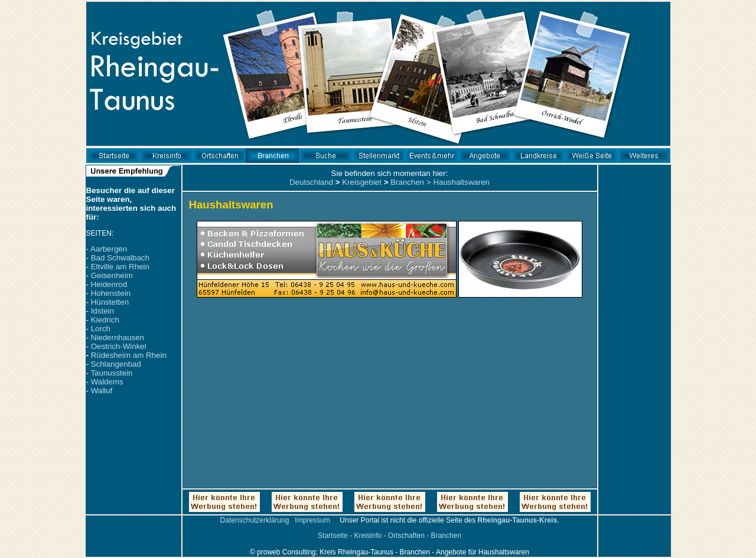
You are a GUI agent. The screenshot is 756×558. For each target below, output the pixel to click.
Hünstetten (110, 302)
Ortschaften (406, 536)
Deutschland (311, 182)
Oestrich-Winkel (119, 346)
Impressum (312, 520)
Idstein (102, 311)
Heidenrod (109, 284)
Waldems (107, 382)
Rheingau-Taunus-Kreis (517, 520)
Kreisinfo (368, 536)
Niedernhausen (118, 337)
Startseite (333, 536)
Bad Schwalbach (120, 258)
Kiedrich (105, 320)
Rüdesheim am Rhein (129, 355)
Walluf (102, 391)
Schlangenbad (116, 364)
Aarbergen (109, 249)
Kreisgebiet (362, 182)
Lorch (101, 329)
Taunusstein (111, 373)
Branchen (407, 182)
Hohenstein (111, 293)
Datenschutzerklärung (255, 520)
